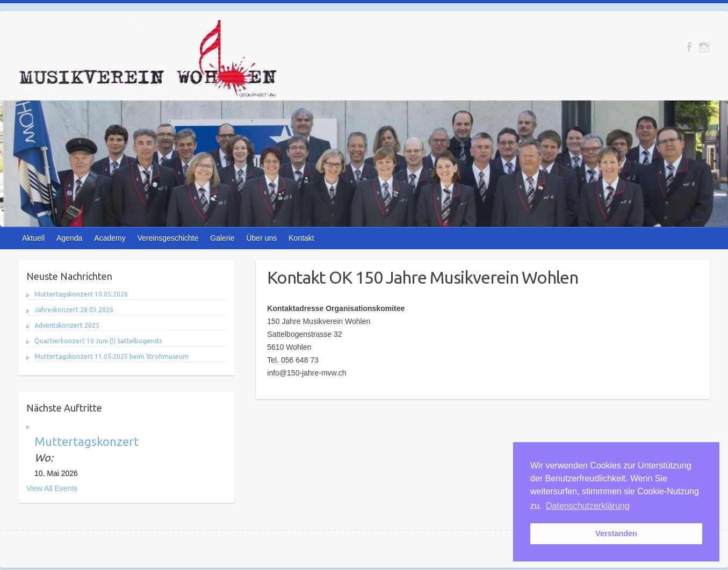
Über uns (261, 238)
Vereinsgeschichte (168, 238)
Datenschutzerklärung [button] (588, 506)
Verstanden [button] (616, 533)
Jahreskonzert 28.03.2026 (74, 310)
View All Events (52, 488)
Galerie (222, 238)
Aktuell (33, 238)
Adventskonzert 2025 (67, 325)
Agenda (69, 238)
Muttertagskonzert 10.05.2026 (81, 294)
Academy (110, 238)
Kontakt (301, 238)
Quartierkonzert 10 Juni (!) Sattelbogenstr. (99, 341)
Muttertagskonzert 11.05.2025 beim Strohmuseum (111, 356)
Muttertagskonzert (87, 441)
